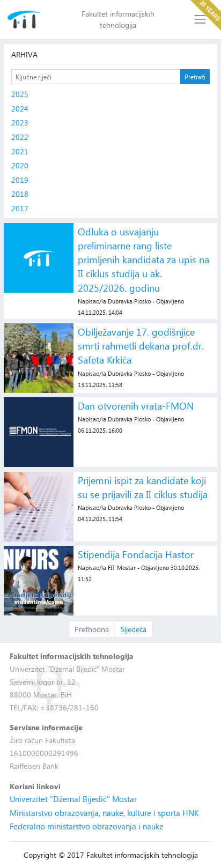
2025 (20, 94)
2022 (20, 137)
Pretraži (195, 77)
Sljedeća (134, 629)
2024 (20, 109)
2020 (20, 165)
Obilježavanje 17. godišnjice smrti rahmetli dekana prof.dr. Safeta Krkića (141, 346)
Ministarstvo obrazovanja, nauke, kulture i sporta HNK (104, 813)
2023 (20, 123)
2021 (20, 151)
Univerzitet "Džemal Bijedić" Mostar (73, 799)
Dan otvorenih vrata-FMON (136, 406)
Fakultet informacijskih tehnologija (118, 19)
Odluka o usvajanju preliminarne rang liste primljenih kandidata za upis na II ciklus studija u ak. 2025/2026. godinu (143, 259)
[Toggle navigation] (200, 20)
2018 (20, 194)
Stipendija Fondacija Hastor (136, 554)
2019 (20, 180)
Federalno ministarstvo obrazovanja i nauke (87, 826)
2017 (20, 208)
